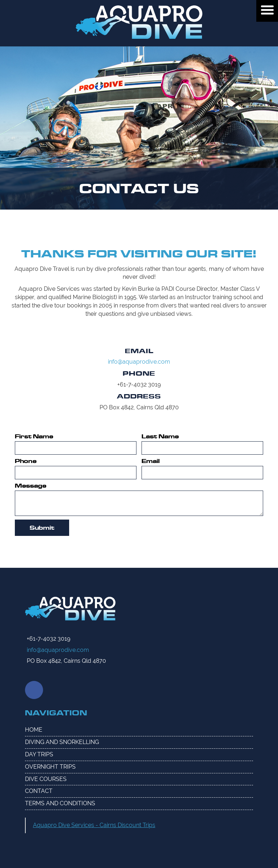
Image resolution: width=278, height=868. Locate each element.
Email (151, 461)
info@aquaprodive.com (139, 362)
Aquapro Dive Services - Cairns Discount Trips (94, 825)
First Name (34, 437)
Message (31, 486)
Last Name (160, 437)
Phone (26, 461)
